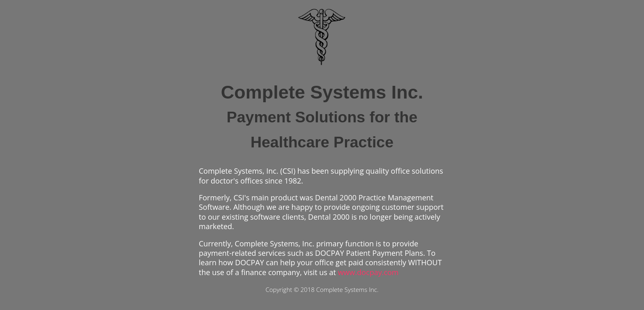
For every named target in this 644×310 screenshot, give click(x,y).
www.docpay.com (368, 272)
